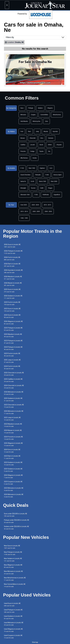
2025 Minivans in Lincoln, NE (14, 412)
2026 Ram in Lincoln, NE (12, 265)
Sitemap (35, 642)
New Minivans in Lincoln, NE (13, 572)
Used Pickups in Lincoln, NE (13, 611)
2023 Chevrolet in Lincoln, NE (14, 406)
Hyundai (55, 131)
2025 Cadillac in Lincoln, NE (13, 380)
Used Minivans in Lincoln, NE (14, 624)
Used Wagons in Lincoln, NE (13, 630)
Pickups (31, 108)
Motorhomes (57, 115)
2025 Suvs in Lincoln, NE (12, 291)
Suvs (22, 108)
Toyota (41, 151)
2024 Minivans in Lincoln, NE (14, 496)
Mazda (46, 131)
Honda (35, 158)
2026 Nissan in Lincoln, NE (13, 284)
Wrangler (23, 188)
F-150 (22, 168)
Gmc (42, 138)
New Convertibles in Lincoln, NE (15, 585)
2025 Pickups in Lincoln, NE (13, 329)
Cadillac (23, 145)
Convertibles (44, 115)
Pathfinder (46, 195)
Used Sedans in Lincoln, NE (13, 617)
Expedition (57, 195)
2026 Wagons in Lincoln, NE (13, 323)
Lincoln (33, 145)
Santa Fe (23, 181)
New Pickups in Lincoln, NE (13, 553)
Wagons (50, 108)
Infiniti (50, 145)
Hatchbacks (24, 121)
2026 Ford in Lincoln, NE (12, 258)
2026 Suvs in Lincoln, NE (12, 246)
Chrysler (59, 145)
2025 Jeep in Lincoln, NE (12, 361)
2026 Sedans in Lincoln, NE (13, 297)
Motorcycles (36, 121)
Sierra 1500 (42, 181)
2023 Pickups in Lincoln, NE (13, 342)
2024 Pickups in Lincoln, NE (13, 348)
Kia (49, 151)
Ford (22, 131)
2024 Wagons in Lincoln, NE (13, 476)
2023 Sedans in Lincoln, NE (13, 464)
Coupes (33, 115)
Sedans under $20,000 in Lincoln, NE (17, 528)
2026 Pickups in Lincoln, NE (13, 252)
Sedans (40, 108)
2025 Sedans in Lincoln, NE (13, 399)
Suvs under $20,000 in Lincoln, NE (16, 515)
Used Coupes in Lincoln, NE (13, 637)
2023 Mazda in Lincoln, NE (13, 425)
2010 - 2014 (24, 211)
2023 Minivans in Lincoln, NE (14, 489)
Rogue (50, 188)
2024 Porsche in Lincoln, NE (13, 438)
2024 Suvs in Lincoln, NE (12, 316)
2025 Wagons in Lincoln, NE (13, 444)
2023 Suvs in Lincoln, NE (12, 310)
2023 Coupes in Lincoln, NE (13, 483)
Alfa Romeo (24, 158)
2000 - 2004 (48, 211)
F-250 (47, 175)
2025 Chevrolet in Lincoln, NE (14, 374)
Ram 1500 (32, 168)
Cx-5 (51, 168)
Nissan (23, 138)
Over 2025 (24, 205)
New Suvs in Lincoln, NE (12, 547)
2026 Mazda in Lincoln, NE (13, 278)
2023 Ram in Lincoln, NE (12, 457)
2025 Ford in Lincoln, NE (12, 303)
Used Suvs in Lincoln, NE (12, 605)
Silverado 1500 (25, 195)
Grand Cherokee (25, 175)
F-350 (36, 195)
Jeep (37, 131)
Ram (29, 131)
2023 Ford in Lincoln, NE (12, 355)
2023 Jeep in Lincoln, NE (12, 419)
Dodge (32, 151)
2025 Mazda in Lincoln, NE (13, 335)
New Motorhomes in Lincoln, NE (15, 579)
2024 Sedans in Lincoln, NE (13, 470)
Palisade (38, 175)
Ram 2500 (54, 181)
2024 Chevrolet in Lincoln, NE (14, 387)
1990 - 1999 (24, 218)
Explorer (42, 168)
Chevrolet (33, 138)
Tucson (33, 188)
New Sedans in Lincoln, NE (13, 560)
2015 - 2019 (47, 205)
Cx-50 (32, 181)
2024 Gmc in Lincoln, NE (12, 451)
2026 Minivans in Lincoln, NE (14, 393)
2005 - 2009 (36, 211)
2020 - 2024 (35, 205)
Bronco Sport (58, 175)
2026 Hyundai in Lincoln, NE (13, 271)
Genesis (51, 138)
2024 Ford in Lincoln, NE (12, 367)
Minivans (23, 115)
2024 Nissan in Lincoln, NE (13, 431)
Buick (41, 145)
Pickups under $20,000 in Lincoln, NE (17, 521)
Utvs (47, 121)
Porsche (23, 151)
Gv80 (42, 188)
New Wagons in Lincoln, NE (13, 566)
